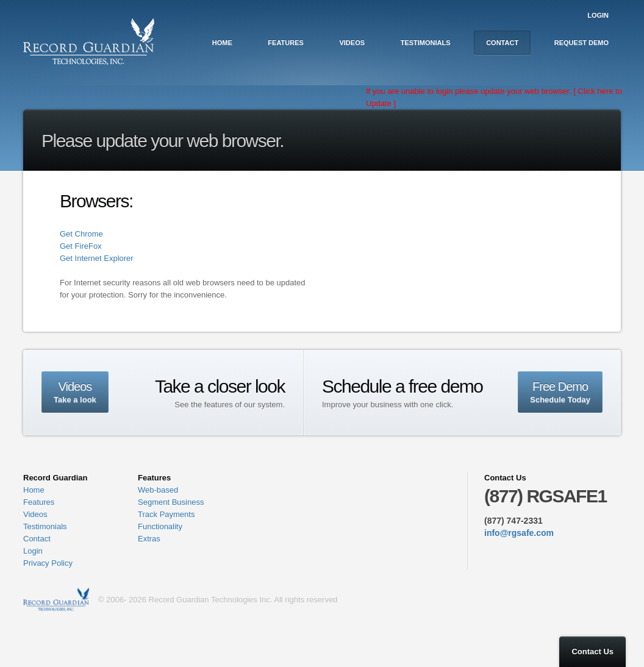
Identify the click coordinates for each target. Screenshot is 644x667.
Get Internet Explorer (97, 258)
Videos (352, 43)
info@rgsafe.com (519, 533)
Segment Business (171, 502)
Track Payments (166, 514)
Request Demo (581, 43)
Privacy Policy (48, 563)
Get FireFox (81, 246)
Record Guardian (56, 600)
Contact (502, 43)
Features (285, 43)
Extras (149, 539)
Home (222, 43)
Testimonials (426, 43)
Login (598, 15)
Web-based (158, 490)
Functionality (160, 526)
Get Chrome (81, 234)
